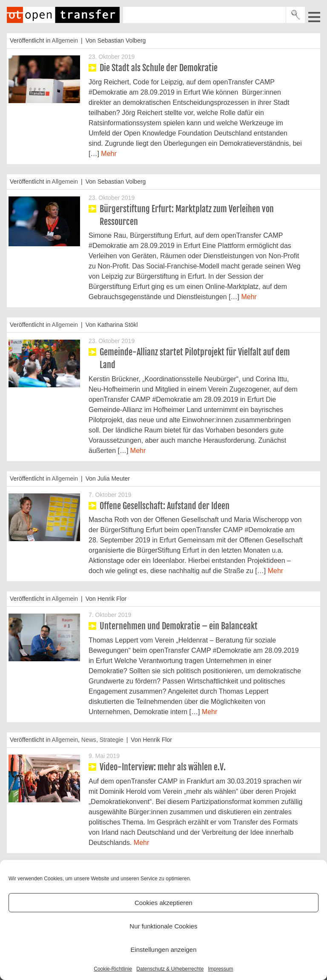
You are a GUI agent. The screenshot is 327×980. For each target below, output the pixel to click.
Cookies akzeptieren (163, 903)
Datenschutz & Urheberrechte (170, 969)
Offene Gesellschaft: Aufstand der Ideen (165, 506)
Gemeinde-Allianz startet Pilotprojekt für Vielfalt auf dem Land (195, 359)
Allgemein (65, 40)
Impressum (220, 969)
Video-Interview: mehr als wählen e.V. (163, 767)
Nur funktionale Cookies (163, 926)
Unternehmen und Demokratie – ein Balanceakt (179, 626)
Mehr (109, 154)
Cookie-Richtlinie (113, 969)
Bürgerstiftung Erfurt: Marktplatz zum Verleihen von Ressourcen (187, 215)
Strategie (112, 740)
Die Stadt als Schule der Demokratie (159, 68)
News (89, 740)
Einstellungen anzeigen (163, 950)
